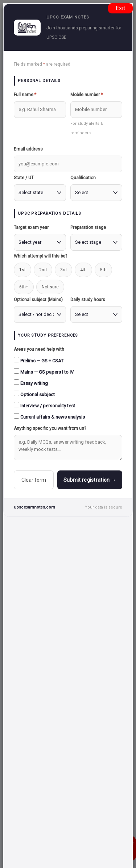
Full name (25, 95)
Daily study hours (88, 300)
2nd (43, 270)
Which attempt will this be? (40, 256)
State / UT (24, 178)
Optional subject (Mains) (38, 300)
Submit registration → (90, 480)
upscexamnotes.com (34, 507)
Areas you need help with (39, 349)
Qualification (83, 178)
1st (22, 270)
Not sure (50, 287)
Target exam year (31, 227)
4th (83, 270)
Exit (120, 8)
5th (103, 270)
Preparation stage (88, 227)
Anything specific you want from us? (50, 428)
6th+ (24, 287)
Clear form (34, 480)
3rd (63, 270)
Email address (28, 149)
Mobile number (86, 95)
